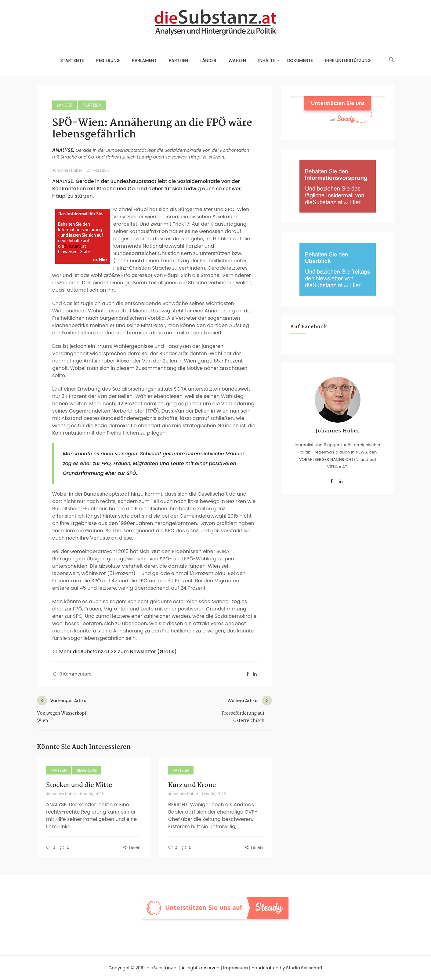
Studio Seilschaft (304, 968)
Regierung (108, 60)
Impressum (236, 968)
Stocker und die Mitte (79, 785)
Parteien (178, 60)
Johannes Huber (68, 170)
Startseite (72, 60)
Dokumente (300, 60)
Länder (208, 60)
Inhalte (267, 60)
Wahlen (237, 60)
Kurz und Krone (192, 785)
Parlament (144, 60)
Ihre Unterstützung (348, 60)
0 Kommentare (72, 674)
